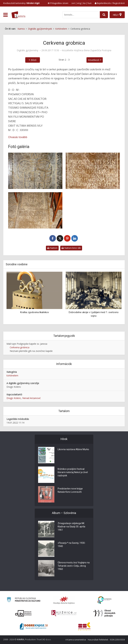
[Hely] (117, 15)
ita (84, 3)
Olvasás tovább (18, 137)
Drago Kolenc (14, 398)
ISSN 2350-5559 (117, 640)
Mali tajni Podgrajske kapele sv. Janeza (27, 344)
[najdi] (104, 15)
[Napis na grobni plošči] (93, 171)
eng (79, 3)
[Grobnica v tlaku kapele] (35, 210)
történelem (12, 375)
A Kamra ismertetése (76, 640)
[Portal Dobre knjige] (34, 626)
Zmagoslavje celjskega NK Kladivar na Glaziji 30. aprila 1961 (71, 527)
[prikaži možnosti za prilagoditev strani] (58, 3)
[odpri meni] (5, 15)
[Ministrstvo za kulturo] (24, 600)
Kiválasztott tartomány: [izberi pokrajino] (21, 3)
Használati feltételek (98, 640)
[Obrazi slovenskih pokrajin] (104, 613)
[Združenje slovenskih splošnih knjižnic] (64, 613)
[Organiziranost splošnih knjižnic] (64, 600)
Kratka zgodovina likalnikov (34, 312)
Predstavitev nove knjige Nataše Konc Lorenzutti (70, 490)
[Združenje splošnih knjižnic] (84, 626)
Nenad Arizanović (32, 398)
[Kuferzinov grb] (35, 171)
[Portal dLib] (23, 613)
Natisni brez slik (71, 248)
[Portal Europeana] (104, 600)
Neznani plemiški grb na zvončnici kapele (31, 351)
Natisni (52, 248)
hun (90, 3)
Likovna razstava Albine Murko (73, 449)
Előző (34, 60)
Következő (94, 60)
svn (73, 3)
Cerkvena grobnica (20, 347)
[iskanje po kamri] (81, 15)
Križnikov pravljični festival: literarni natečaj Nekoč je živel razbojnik (73, 472)
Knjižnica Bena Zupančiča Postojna (93, 50)
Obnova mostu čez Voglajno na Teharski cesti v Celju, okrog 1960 (74, 566)
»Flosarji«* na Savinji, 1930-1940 (72, 545)
